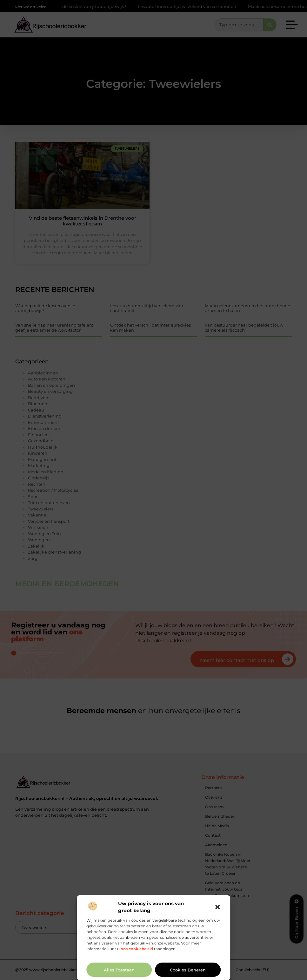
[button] (217, 907)
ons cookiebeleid (137, 949)
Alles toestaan (119, 970)
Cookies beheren (188, 970)
